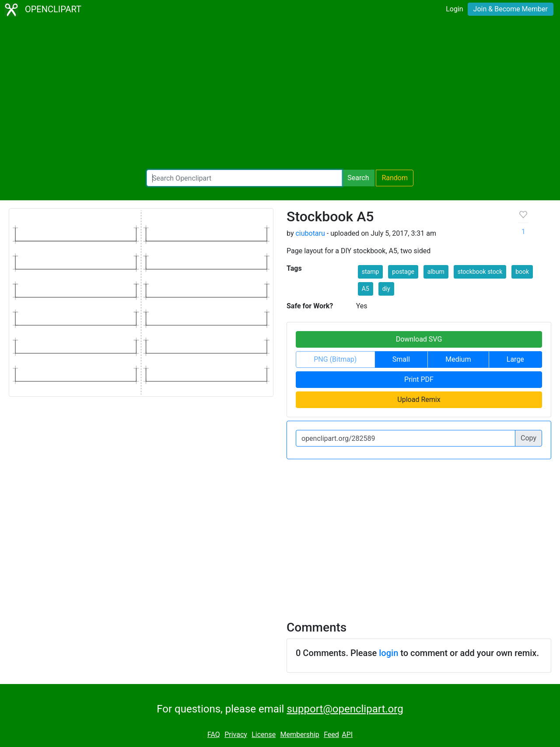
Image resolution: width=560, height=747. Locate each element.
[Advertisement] (280, 94)
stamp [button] (371, 272)
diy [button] (386, 289)
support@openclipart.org (345, 709)
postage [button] (403, 272)
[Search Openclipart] (244, 178)
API (347, 735)
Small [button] (401, 359)
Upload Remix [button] (419, 400)
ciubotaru (310, 233)
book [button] (522, 272)
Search (358, 178)
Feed (331, 735)
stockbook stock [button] (480, 272)
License (264, 735)
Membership (299, 735)
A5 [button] (366, 289)
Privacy (236, 735)
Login (454, 9)
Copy (528, 438)
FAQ (214, 735)
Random (395, 178)
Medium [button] (458, 359)
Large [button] (515, 359)
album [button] (436, 272)
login (388, 653)
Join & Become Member (511, 9)
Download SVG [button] (419, 339)
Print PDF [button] (419, 379)
